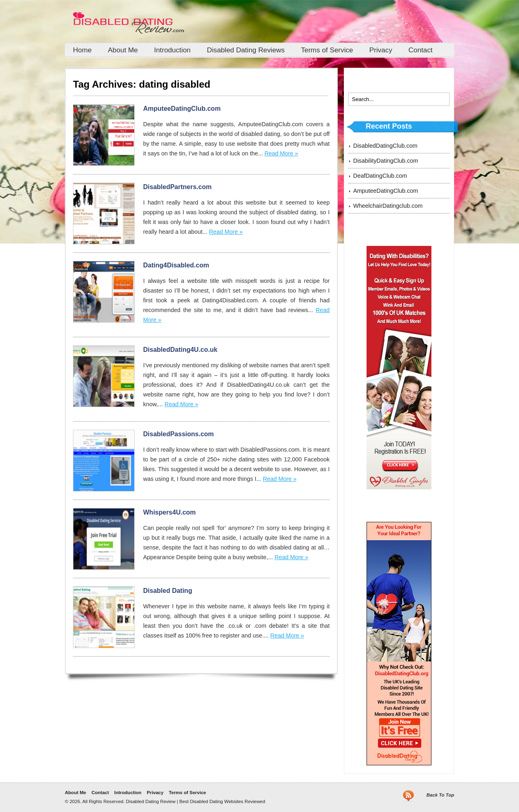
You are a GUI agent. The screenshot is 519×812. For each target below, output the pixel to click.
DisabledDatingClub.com (385, 146)
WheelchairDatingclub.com (388, 206)
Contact (420, 50)
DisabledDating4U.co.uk (180, 350)
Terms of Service (327, 50)
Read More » (281, 153)
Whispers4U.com (169, 512)
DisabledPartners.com (177, 187)
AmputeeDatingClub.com (182, 109)
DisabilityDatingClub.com (386, 161)
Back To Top (440, 795)
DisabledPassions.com (178, 434)
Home (82, 50)
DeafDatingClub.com (380, 176)
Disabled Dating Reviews (246, 50)
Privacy (381, 50)
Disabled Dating (168, 591)
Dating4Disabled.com (176, 265)
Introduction (172, 50)
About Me (123, 50)
